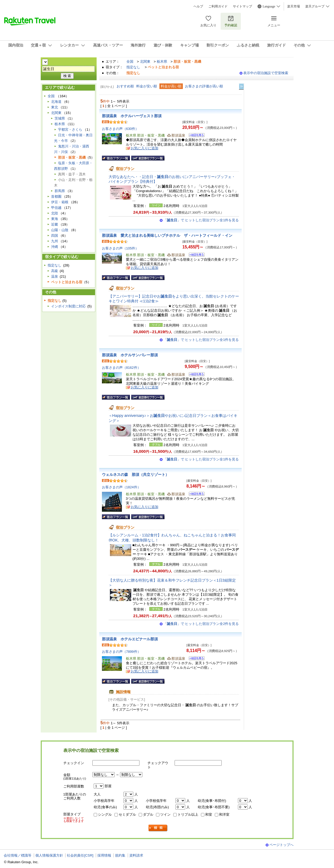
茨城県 (60, 118)
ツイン (165, 814)
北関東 (145, 62)
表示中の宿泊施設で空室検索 (266, 73)
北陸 (55, 213)
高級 (55, 271)
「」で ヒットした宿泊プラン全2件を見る (201, 624)
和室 (209, 814)
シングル (105, 814)
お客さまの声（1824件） (121, 487)
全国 (130, 62)
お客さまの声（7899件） (121, 652)
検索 (158, 828)
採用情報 (104, 855)
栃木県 (162, 62)
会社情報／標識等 (18, 855)
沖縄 (55, 247)
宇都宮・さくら (70, 130)
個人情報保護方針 (49, 855)
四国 (55, 236)
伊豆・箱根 (60, 202)
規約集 (120, 855)
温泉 (55, 276)
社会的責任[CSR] (80, 855)
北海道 (56, 102)
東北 (55, 107)
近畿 (55, 224)
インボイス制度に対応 (68, 306)
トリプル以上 (188, 814)
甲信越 (56, 208)
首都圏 (56, 196)
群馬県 (60, 191)
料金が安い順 (147, 86)
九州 (55, 241)
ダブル (148, 814)
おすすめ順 (125, 86)
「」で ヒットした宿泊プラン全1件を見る (201, 220)
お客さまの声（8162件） (121, 368)
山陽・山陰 (60, 230)
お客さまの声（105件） (120, 248)
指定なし (133, 67)
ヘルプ (198, 6)
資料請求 (136, 855)
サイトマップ (242, 6)
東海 (55, 219)
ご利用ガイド (218, 6)
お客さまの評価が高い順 (204, 86)
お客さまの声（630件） (120, 129)
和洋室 (224, 814)
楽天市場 (294, 6)
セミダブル (127, 814)
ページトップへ (281, 845)
